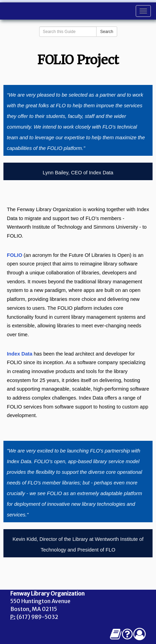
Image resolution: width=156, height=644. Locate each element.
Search (107, 32)
